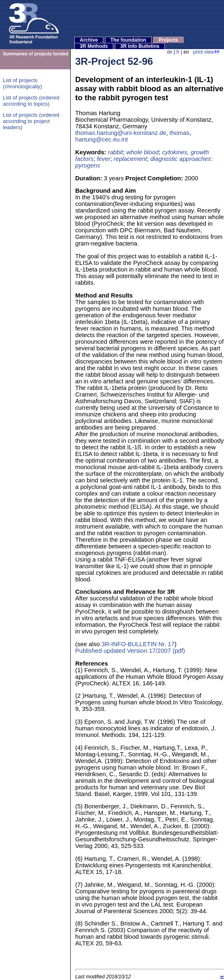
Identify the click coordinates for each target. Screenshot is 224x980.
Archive (89, 40)
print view (206, 52)
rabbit (116, 152)
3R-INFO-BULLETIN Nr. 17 (138, 644)
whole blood (143, 152)
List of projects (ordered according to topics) (31, 101)
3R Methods (94, 46)
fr (178, 52)
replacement (130, 159)
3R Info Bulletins (140, 46)
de (170, 52)
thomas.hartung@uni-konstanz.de (121, 133)
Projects (168, 40)
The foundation (128, 40)
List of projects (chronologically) (23, 83)
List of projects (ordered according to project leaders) (31, 121)
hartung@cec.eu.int (101, 139)
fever (104, 159)
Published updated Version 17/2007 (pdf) (130, 651)
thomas (179, 133)
